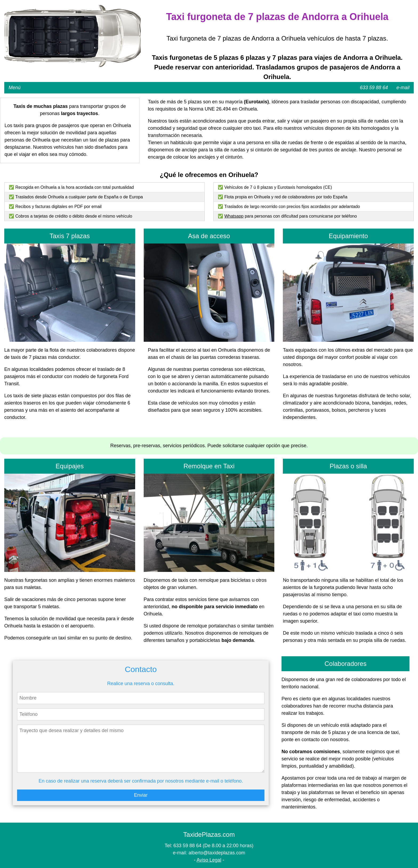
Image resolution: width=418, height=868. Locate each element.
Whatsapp (234, 216)
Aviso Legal (209, 860)
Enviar (141, 795)
